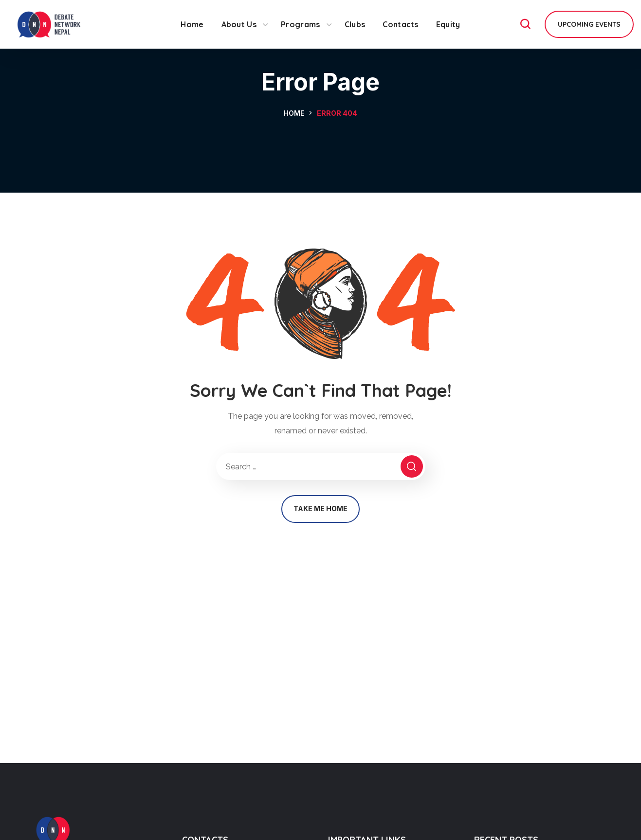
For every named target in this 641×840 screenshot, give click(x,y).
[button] (525, 24)
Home (294, 113)
